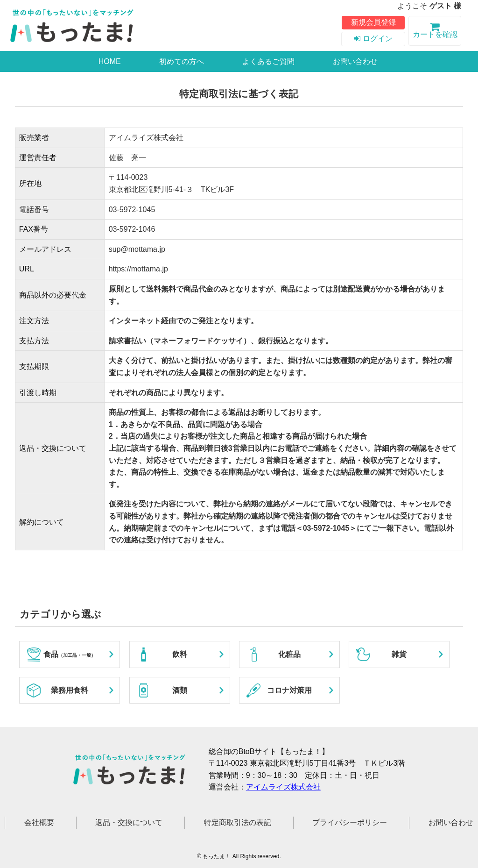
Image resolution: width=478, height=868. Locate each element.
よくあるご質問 (268, 61)
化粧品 (289, 654)
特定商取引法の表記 (238, 822)
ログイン (373, 39)
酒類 (180, 690)
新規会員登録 (373, 22)
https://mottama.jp (138, 269)
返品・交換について (129, 822)
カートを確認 (435, 32)
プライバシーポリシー (350, 822)
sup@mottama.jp (137, 249)
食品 (70, 654)
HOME (110, 61)
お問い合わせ (355, 61)
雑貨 (399, 654)
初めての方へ (182, 61)
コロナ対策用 (289, 690)
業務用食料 (70, 690)
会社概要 (39, 822)
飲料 (180, 654)
